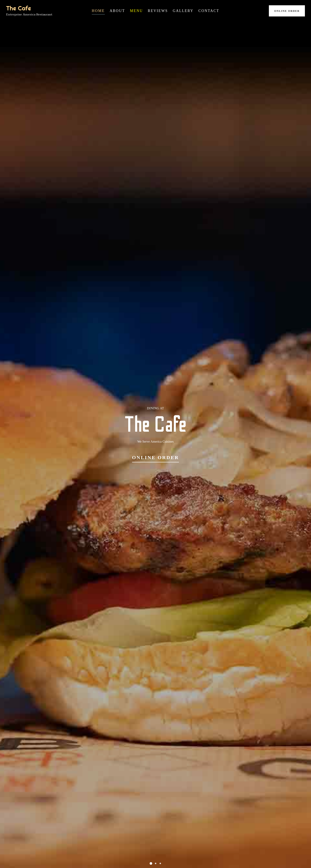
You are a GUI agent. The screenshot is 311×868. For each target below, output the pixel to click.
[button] (151, 863)
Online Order (287, 11)
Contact (209, 11)
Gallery (183, 11)
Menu (136, 11)
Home (98, 11)
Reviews (158, 11)
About (117, 11)
